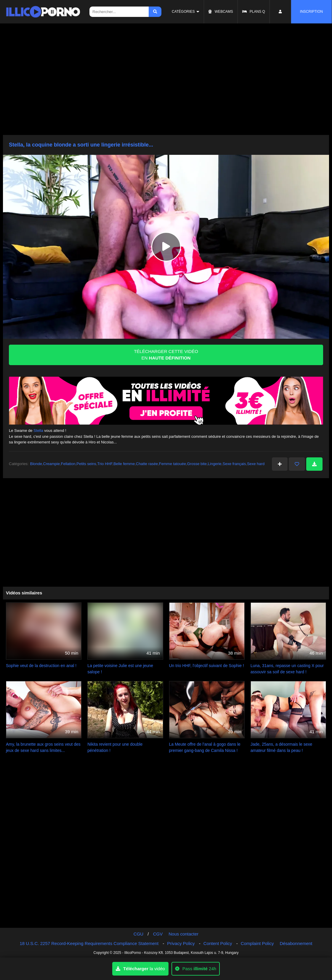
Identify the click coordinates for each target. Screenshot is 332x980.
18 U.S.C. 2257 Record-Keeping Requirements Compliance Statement (89, 943)
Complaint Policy (257, 943)
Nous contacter (183, 934)
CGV (158, 934)
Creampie (52, 464)
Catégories (183, 12)
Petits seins (86, 464)
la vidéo (140, 969)
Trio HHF (105, 464)
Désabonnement (296, 943)
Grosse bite (197, 464)
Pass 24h (196, 969)
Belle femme (124, 464)
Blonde (36, 464)
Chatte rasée (147, 464)
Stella (38, 431)
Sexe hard (256, 464)
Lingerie (215, 464)
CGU (138, 934)
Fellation (68, 464)
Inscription (311, 12)
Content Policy (218, 943)
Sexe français (234, 464)
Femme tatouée (173, 464)
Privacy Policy (181, 943)
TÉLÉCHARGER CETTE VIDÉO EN (166, 355)
